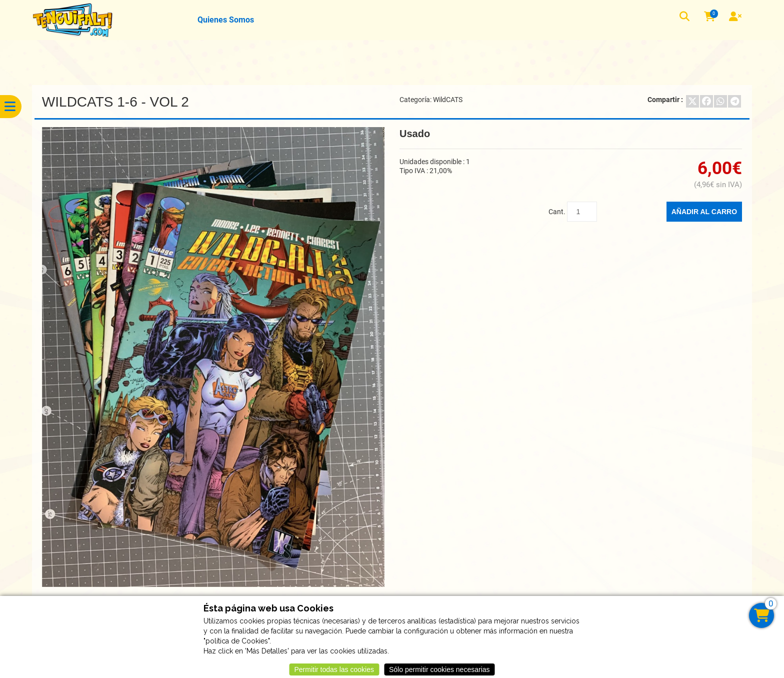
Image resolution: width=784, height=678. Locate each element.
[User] (736, 18)
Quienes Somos (226, 20)
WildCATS (448, 100)
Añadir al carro (704, 212)
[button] (685, 18)
